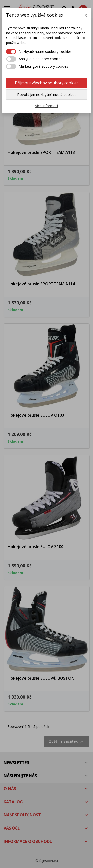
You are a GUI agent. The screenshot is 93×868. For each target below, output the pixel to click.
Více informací (46, 106)
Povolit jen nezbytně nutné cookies (47, 94)
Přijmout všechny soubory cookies (47, 83)
